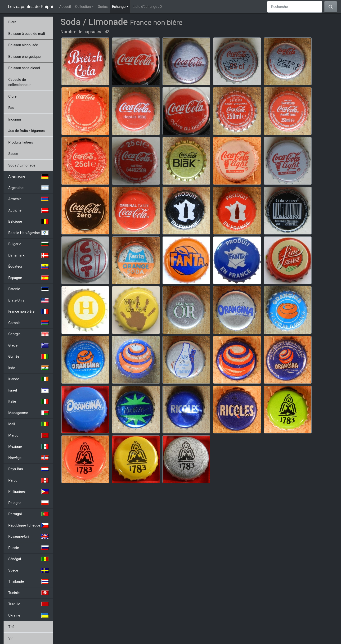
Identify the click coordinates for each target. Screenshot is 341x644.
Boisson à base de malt (27, 34)
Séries (103, 7)
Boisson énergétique (24, 57)
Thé (11, 627)
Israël (28, 390)
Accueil (65, 7)
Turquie (28, 604)
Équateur (28, 266)
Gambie (28, 323)
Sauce (13, 154)
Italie (28, 401)
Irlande (28, 379)
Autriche (28, 210)
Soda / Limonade (22, 165)
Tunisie (28, 593)
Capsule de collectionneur (20, 82)
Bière (12, 22)
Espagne (28, 278)
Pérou (28, 480)
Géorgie (28, 334)
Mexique (28, 446)
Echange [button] (121, 6)
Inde (28, 368)
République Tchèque (28, 525)
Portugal (28, 514)
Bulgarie (28, 244)
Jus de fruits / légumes (27, 131)
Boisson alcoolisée (23, 45)
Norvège (28, 458)
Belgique (28, 221)
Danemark (28, 255)
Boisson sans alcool (24, 68)
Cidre (12, 96)
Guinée (28, 356)
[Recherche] (295, 7)
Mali (28, 424)
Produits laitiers (21, 142)
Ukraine (28, 615)
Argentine (28, 188)
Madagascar (28, 413)
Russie (28, 548)
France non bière (28, 311)
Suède (28, 570)
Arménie (28, 199)
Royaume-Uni (28, 536)
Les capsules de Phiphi (30, 7)
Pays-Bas (28, 469)
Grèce (28, 345)
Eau (11, 108)
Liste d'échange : (147, 7)
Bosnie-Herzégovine (28, 233)
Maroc (28, 435)
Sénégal (28, 559)
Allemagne (28, 176)
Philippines (28, 491)
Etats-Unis (28, 300)
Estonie (28, 289)
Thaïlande (28, 581)
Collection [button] (83, 7)
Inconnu (15, 119)
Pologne (28, 503)
